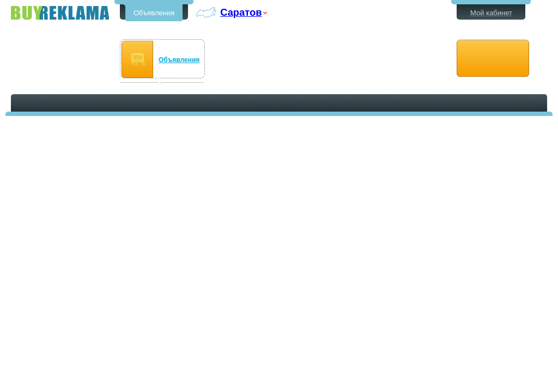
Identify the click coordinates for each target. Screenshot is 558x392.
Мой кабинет (491, 13)
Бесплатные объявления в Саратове (60, 13)
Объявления (154, 13)
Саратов (241, 12)
